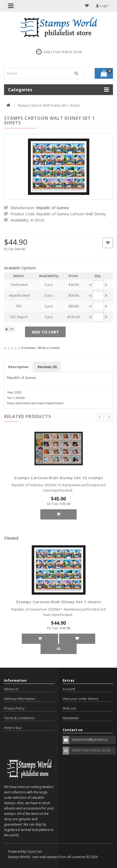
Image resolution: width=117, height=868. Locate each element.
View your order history (81, 699)
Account (69, 689)
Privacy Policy (14, 708)
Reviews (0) (47, 367)
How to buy (13, 728)
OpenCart (35, 851)
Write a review (49, 348)
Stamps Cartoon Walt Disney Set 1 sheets (58, 602)
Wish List (69, 708)
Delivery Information (20, 699)
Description (18, 367)
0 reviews (28, 348)
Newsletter (71, 718)
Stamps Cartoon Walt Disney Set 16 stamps (59, 478)
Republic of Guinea (21, 378)
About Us (11, 689)
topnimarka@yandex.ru (90, 740)
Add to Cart (45, 332)
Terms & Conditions (19, 718)
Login (102, 6)
